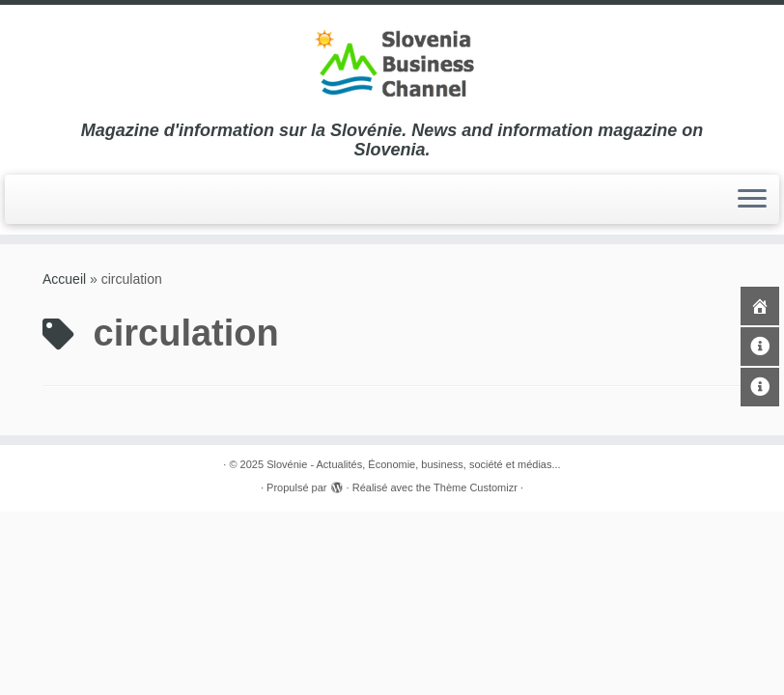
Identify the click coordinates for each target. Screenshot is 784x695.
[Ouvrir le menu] (752, 200)
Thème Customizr (476, 487)
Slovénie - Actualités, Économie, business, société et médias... (414, 464)
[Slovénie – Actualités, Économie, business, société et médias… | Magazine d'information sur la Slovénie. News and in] (392, 63)
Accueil (64, 279)
